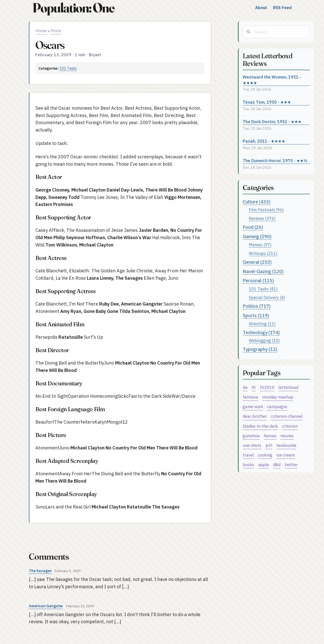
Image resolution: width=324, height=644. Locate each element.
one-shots (252, 445)
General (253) (257, 262)
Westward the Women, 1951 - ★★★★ (272, 80)
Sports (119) (256, 316)
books (248, 465)
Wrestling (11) (262, 324)
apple (264, 465)
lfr (254, 387)
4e (245, 387)
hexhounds (286, 445)
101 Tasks (68, 68)
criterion (290, 426)
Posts (56, 31)
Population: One (73, 8)
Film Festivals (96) (266, 210)
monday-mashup (278, 397)
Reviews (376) (262, 218)
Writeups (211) (263, 253)
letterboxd (288, 387)
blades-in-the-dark (260, 426)
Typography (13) (260, 349)
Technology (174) (261, 333)
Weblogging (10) (264, 340)
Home (41, 31)
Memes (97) (260, 245)
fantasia (250, 397)
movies (287, 436)
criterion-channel (287, 416)
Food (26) (253, 227)
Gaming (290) (257, 236)
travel (248, 455)
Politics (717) (257, 306)
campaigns (277, 406)
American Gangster (46, 606)
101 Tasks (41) (263, 289)
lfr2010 (267, 387)
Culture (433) (257, 202)
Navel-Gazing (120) (263, 271)
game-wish (253, 406)
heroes (270, 436)
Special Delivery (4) (267, 297)
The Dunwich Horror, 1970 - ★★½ (275, 160)
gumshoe (251, 436)
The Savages (40, 571)
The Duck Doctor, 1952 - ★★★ (272, 121)
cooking (265, 455)
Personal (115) (258, 281)
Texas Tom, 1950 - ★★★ (267, 102)
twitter (291, 465)
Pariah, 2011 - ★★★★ (264, 141)
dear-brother (255, 416)
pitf (269, 445)
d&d (277, 465)
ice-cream (286, 455)
